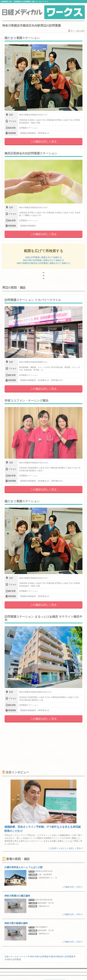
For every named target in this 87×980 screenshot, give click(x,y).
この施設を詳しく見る (43, 142)
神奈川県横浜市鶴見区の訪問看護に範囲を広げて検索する (43, 263)
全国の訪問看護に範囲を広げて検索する (43, 257)
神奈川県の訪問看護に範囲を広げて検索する (43, 260)
